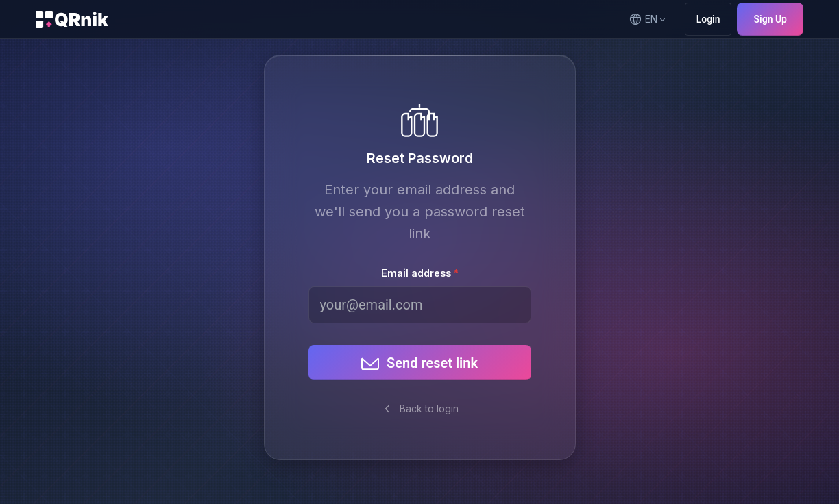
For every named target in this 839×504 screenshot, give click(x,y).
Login (708, 19)
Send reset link (418, 363)
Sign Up (770, 19)
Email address (416, 273)
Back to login (419, 408)
